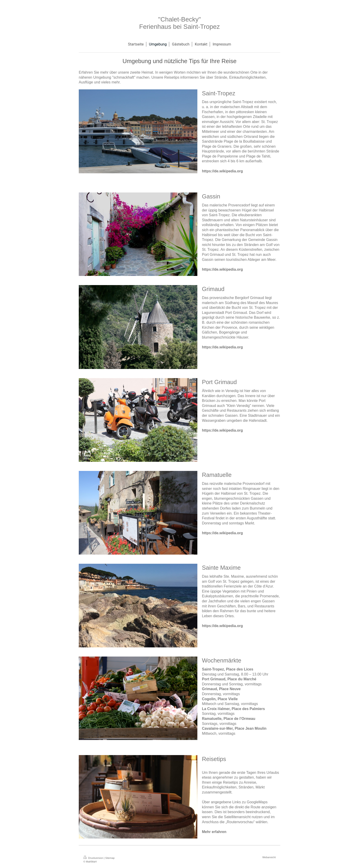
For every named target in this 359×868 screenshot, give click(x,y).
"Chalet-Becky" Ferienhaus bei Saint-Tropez (179, 23)
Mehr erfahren (214, 832)
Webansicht (269, 857)
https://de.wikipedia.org (222, 171)
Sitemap (110, 858)
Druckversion (94, 858)
